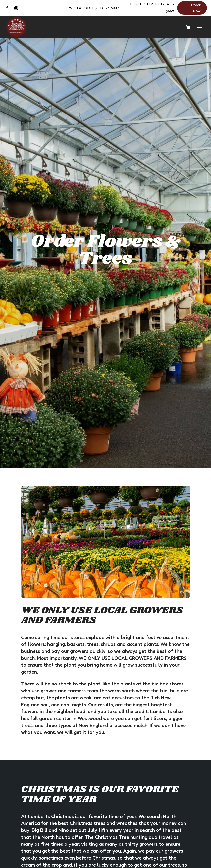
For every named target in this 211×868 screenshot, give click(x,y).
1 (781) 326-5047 (105, 8)
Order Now (196, 8)
